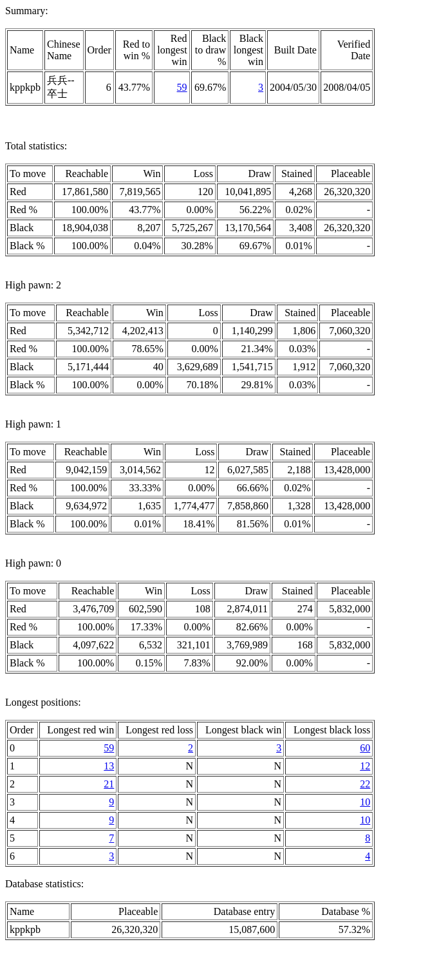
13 (109, 766)
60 (365, 748)
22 (365, 784)
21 (109, 784)
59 (182, 87)
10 (365, 802)
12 (365, 766)
